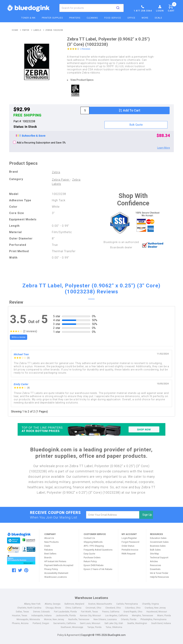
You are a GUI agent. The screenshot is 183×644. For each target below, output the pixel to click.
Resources (155, 565)
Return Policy (90, 561)
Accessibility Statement (56, 573)
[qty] (85, 110)
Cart (172, 8)
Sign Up (147, 515)
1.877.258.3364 (143, 8)
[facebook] (14, 570)
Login (160, 8)
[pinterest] (26, 570)
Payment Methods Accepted (59, 565)
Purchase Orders (92, 557)
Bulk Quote (136, 125)
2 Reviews (85, 49)
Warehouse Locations (56, 577)
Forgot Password (130, 542)
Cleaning (92, 18)
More (145, 18)
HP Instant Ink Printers (55, 561)
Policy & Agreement (68, 635)
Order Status (128, 546)
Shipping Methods (93, 542)
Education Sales (158, 538)
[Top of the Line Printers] (92, 429)
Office (131, 18)
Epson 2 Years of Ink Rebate (98, 569)
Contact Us (89, 538)
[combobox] (91, 8)
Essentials (155, 569)
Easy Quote (89, 554)
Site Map (154, 554)
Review (16, 302)
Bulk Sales (155, 550)
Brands (48, 557)
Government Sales (159, 542)
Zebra (56, 172)
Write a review (19, 337)
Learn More (164, 148)
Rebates (49, 550)
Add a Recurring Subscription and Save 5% (39, 143)
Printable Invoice (130, 550)
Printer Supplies (52, 18)
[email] (113, 515)
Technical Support (159, 557)
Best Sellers (50, 554)
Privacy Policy (51, 569)
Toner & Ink (28, 18)
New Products (51, 542)
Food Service (113, 18)
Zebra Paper (61, 180)
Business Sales (158, 546)
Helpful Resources (159, 577)
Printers (75, 18)
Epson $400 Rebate (94, 565)
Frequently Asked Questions (98, 550)
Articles (154, 561)
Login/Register (129, 538)
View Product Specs (82, 80)
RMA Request (129, 554)
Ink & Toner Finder (159, 573)
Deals (158, 18)
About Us (49, 538)
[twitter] (20, 570)
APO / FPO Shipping (94, 546)
